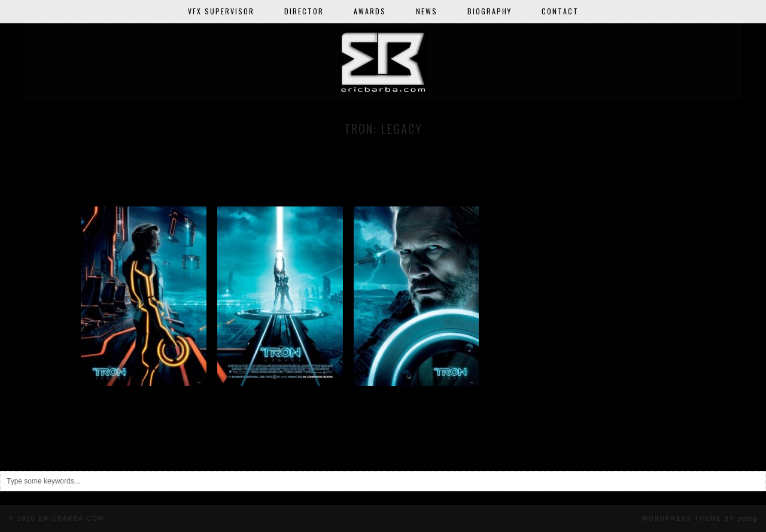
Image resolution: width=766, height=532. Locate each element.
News (427, 11)
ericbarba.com (71, 519)
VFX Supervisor (221, 11)
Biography (490, 11)
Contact (560, 11)
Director (304, 11)
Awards (370, 11)
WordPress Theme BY (699, 519)
